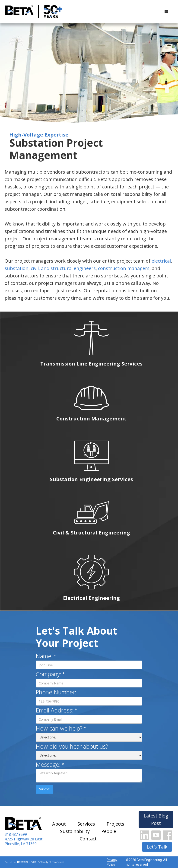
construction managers (124, 268)
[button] (166, 12)
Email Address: (55, 710)
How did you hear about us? (72, 746)
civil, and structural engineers (63, 268)
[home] (19, 12)
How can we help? (59, 728)
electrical (161, 261)
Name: (44, 656)
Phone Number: (56, 692)
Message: (48, 764)
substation (17, 268)
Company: (48, 674)
